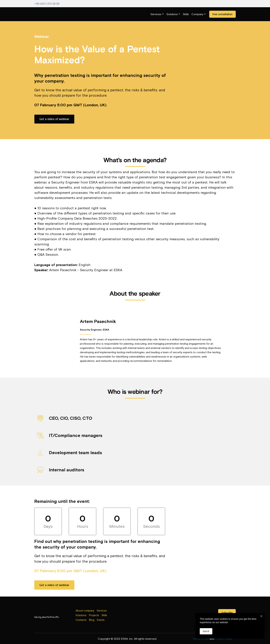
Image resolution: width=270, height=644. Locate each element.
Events (101, 620)
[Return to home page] (41, 14)
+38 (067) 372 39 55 (47, 4)
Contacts (81, 620)
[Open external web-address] (135, 616)
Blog (92, 620)
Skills (186, 14)
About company (85, 611)
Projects (94, 615)
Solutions (172, 14)
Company (197, 14)
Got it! (206, 631)
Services (156, 14)
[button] (222, 14)
